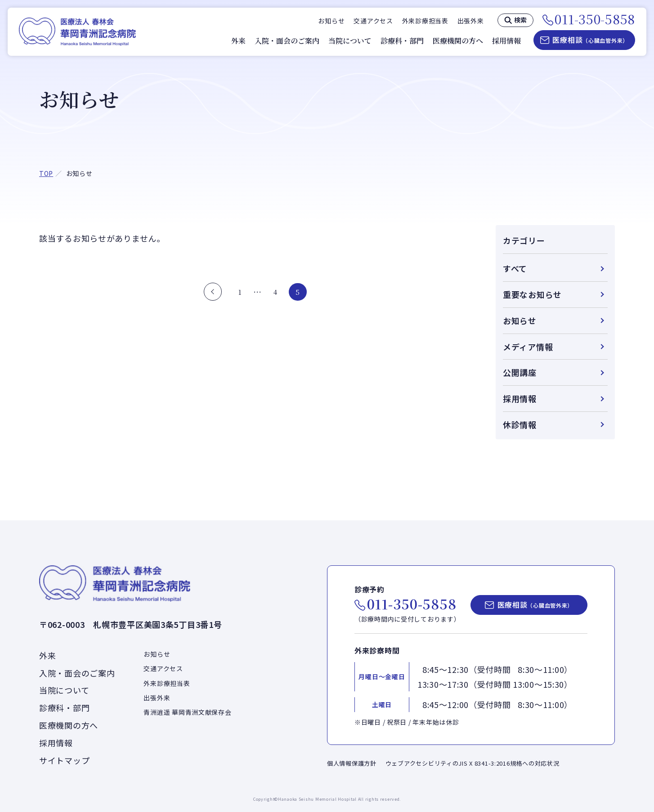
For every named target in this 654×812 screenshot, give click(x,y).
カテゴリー (524, 240)
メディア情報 (528, 347)
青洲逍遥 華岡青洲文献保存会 (187, 712)
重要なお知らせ (532, 294)
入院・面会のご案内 (287, 41)
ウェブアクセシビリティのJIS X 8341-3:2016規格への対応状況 (473, 763)
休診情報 (520, 424)
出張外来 (471, 21)
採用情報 (506, 41)
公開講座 (520, 372)
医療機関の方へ (458, 41)
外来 (238, 41)
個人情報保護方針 (352, 763)
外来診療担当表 (425, 21)
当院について (350, 41)
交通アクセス (373, 21)
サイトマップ (64, 760)
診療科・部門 (402, 41)
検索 (520, 20)
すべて (515, 268)
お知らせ (331, 21)
